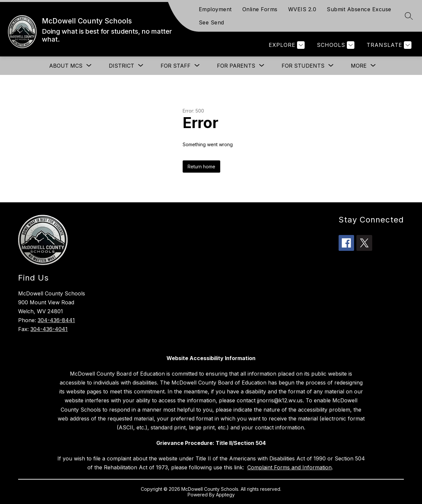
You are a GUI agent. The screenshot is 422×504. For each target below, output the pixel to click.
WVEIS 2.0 (302, 9)
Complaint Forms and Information (289, 467)
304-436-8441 (56, 320)
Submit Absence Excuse (359, 9)
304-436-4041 (49, 329)
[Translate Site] (388, 45)
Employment (215, 9)
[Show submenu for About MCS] (66, 66)
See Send (211, 22)
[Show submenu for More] (359, 66)
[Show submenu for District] (121, 66)
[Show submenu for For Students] (303, 66)
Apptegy (225, 495)
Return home (201, 167)
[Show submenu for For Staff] (176, 66)
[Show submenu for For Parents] (236, 66)
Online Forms (260, 9)
